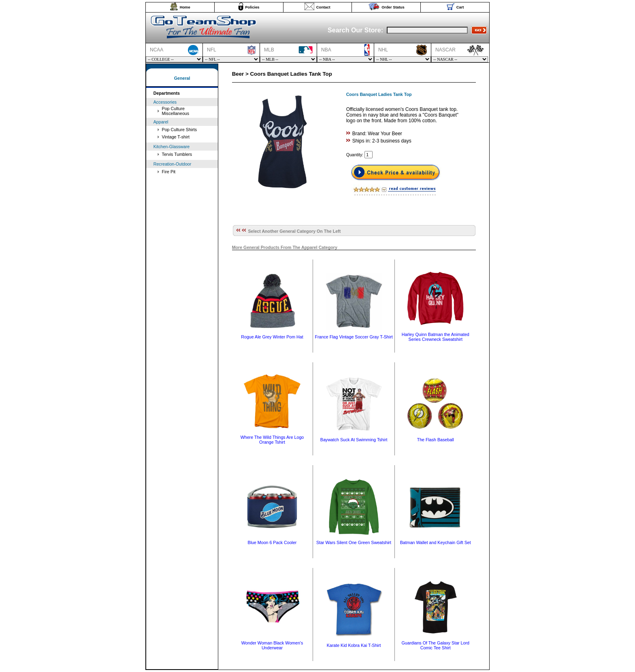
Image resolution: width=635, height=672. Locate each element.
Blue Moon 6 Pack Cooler (272, 542)
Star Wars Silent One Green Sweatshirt (354, 542)
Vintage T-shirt (176, 137)
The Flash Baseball (436, 440)
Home (185, 7)
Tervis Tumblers (177, 154)
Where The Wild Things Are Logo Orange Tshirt (272, 440)
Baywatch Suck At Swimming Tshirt (354, 440)
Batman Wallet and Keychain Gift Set (436, 542)
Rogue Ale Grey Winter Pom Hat (272, 337)
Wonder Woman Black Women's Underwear (272, 645)
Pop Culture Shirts (179, 130)
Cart (460, 7)
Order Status (393, 7)
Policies (252, 7)
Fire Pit (169, 172)
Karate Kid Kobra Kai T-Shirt (354, 645)
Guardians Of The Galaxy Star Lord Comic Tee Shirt (436, 645)
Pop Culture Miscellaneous (176, 111)
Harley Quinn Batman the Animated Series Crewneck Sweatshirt (436, 337)
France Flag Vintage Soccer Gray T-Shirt (354, 337)
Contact (323, 7)
